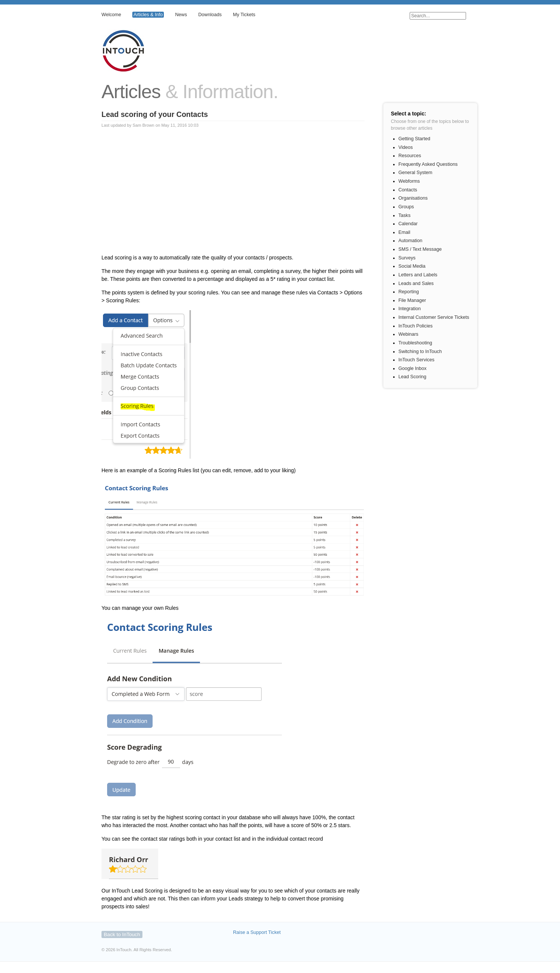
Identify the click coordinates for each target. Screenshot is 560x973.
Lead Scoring (412, 377)
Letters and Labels (418, 275)
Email (404, 232)
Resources (410, 156)
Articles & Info (148, 15)
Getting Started (414, 139)
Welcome (111, 15)
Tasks (404, 215)
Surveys (407, 258)
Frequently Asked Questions (428, 164)
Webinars (408, 334)
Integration (410, 309)
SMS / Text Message (420, 249)
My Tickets (244, 15)
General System (415, 173)
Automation (410, 241)
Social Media (412, 266)
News (181, 15)
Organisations (413, 198)
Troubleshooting (415, 343)
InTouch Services (416, 360)
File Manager (412, 300)
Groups (406, 207)
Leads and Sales (416, 283)
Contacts (408, 190)
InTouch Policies (415, 326)
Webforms (409, 181)
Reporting (409, 292)
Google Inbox (412, 368)
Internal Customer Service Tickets (434, 317)
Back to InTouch (122, 934)
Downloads (210, 15)
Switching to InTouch (420, 352)
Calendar (408, 224)
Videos (406, 147)
